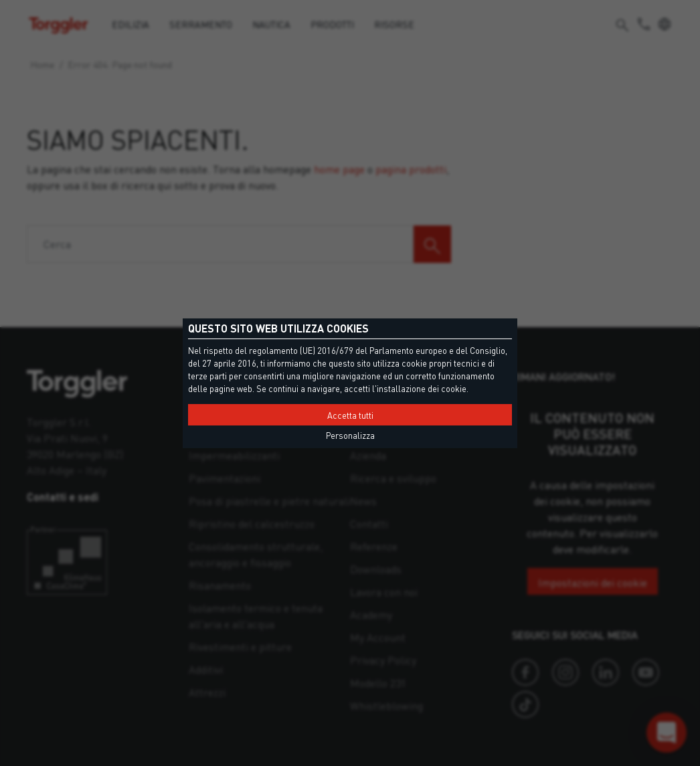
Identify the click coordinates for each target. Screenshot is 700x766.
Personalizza (350, 436)
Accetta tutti (350, 415)
